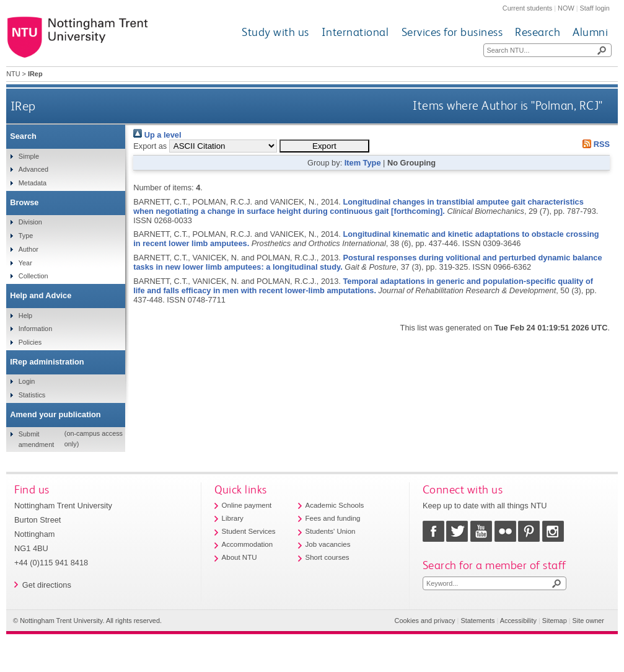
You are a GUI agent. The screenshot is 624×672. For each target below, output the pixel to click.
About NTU (239, 557)
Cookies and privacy (425, 621)
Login (27, 381)
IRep (23, 106)
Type (26, 236)
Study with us (275, 32)
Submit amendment (36, 439)
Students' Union (331, 531)
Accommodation (248, 544)
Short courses (327, 557)
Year (25, 263)
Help (25, 316)
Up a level (157, 135)
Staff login (595, 8)
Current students (527, 8)
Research (538, 32)
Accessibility (518, 621)
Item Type (363, 163)
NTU (13, 74)
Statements (477, 621)
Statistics (32, 395)
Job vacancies (328, 544)
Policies (30, 342)
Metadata (33, 183)
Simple (29, 156)
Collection (33, 276)
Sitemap (555, 621)
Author (29, 249)
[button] (324, 146)
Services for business (452, 32)
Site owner (588, 621)
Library (233, 518)
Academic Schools (335, 505)
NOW (566, 8)
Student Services (249, 531)
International (355, 32)
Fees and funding (333, 518)
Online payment (247, 505)
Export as (150, 146)
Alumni (590, 32)
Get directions (47, 585)
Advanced (33, 169)
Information (35, 329)
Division (30, 222)
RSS (594, 144)
